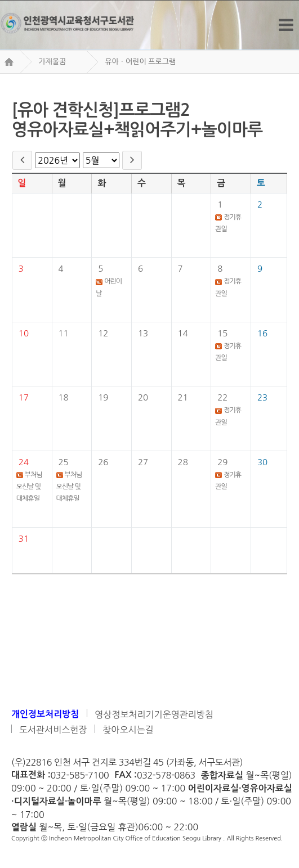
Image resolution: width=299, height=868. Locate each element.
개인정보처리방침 (45, 714)
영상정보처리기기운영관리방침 (154, 714)
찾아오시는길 (128, 730)
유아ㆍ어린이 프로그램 (140, 62)
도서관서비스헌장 (53, 730)
